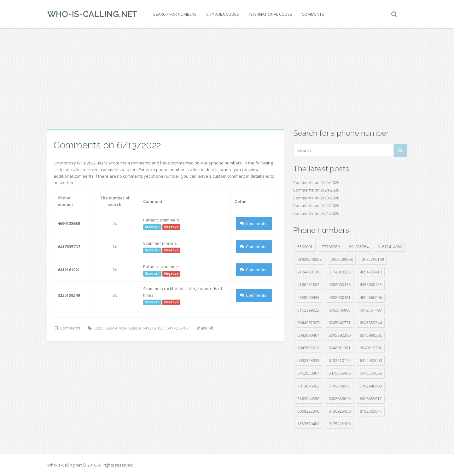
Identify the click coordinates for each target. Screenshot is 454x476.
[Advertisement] (227, 79)
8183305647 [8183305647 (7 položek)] (371, 411)
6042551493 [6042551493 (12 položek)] (371, 310)
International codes (270, 14)
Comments (313, 14)
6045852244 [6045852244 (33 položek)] (371, 323)
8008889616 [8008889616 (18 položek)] (340, 399)
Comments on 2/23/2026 (316, 198)
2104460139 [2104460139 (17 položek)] (308, 272)
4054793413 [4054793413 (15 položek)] (371, 272)
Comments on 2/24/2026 (316, 190)
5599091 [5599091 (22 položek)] (305, 247)
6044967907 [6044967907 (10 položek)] (308, 323)
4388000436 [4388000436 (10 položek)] (340, 285)
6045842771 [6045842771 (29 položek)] (340, 323)
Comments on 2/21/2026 (316, 213)
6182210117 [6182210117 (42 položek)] (340, 361)
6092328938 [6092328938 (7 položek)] (308, 361)
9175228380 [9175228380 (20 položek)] (340, 424)
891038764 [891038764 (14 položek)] (359, 247)
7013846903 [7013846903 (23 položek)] (308, 386)
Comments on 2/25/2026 (316, 182)
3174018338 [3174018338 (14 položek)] (340, 272)
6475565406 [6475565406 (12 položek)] (340, 373)
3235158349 (106, 328)
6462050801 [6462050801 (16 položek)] (308, 373)
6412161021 (154, 328)
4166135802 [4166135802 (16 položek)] (308, 285)
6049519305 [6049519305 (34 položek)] (371, 348)
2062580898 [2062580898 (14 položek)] (342, 259)
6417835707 (178, 328)
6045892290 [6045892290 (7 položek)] (340, 335)
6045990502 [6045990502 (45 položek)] (371, 335)
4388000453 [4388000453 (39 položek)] (371, 285)
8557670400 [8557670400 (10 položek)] (308, 424)
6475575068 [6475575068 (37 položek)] (371, 373)
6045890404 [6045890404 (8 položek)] (308, 335)
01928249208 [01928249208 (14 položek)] (309, 259)
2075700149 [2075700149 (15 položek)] (373, 259)
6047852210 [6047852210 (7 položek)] (308, 348)
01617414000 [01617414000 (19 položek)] (390, 247)
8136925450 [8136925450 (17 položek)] (340, 411)
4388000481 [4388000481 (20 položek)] (340, 298)
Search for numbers (175, 14)
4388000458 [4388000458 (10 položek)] (308, 298)
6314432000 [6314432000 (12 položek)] (371, 361)
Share (204, 328)
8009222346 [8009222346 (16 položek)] (308, 411)
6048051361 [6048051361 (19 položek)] (340, 348)
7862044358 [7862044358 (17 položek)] (308, 399)
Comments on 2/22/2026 (316, 205)
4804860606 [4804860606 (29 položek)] (371, 298)
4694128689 (130, 328)
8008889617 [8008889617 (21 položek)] (371, 399)
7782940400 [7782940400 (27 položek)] (371, 386)
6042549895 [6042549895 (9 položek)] (340, 310)
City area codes (223, 14)
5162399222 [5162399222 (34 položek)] (308, 310)
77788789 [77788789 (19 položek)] (331, 247)
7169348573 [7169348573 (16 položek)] (340, 386)
